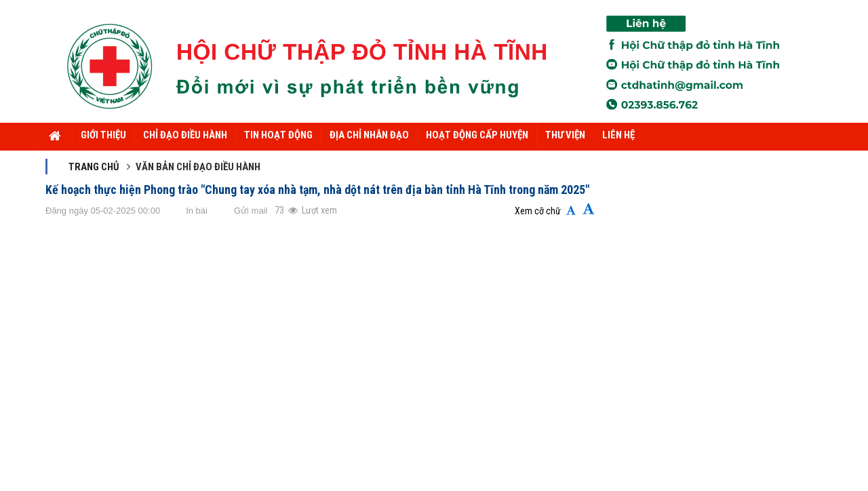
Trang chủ (94, 167)
